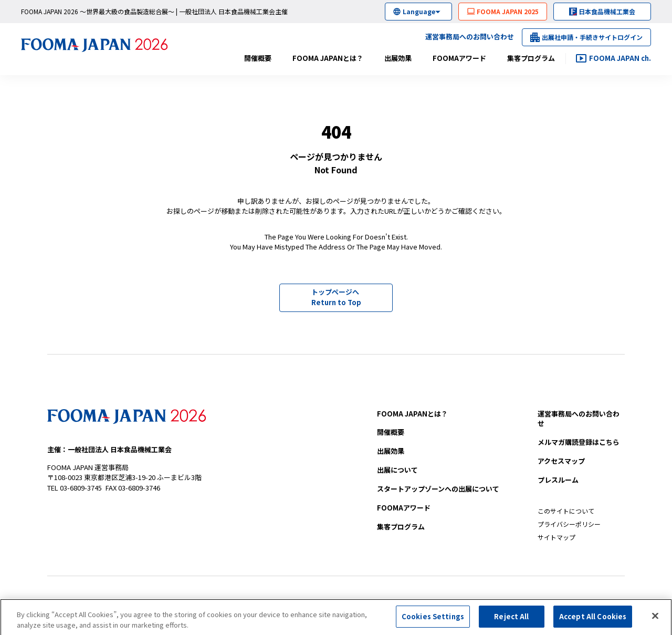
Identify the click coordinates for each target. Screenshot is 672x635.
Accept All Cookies (593, 619)
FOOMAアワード (459, 58)
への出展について (438, 489)
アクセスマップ (561, 461)
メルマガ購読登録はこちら (579, 442)
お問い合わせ (579, 419)
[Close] (655, 618)
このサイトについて (566, 511)
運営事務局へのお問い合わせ (470, 37)
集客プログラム (531, 58)
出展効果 (398, 58)
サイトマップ (556, 537)
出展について (397, 470)
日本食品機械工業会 (607, 11)
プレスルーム (558, 480)
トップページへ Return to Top (336, 297)
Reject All (511, 619)
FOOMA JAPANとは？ (328, 58)
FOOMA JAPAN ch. (620, 58)
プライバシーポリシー (569, 524)
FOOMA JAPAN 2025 (508, 11)
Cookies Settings (433, 619)
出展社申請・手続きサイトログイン (592, 37)
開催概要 (258, 58)
